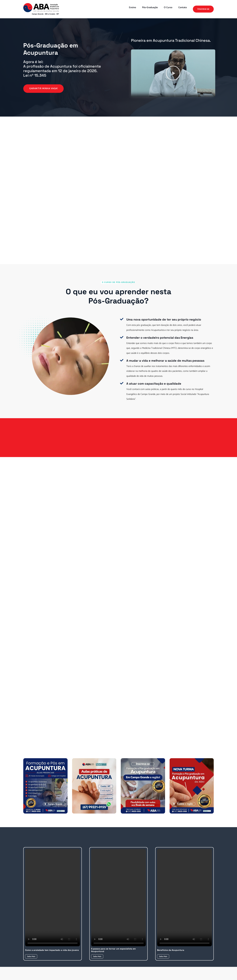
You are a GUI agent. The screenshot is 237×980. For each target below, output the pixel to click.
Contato (183, 7)
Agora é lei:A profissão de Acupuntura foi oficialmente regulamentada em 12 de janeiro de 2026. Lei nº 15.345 (62, 68)
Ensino (132, 7)
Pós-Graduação (150, 7)
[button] (173, 73)
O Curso (168, 7)
